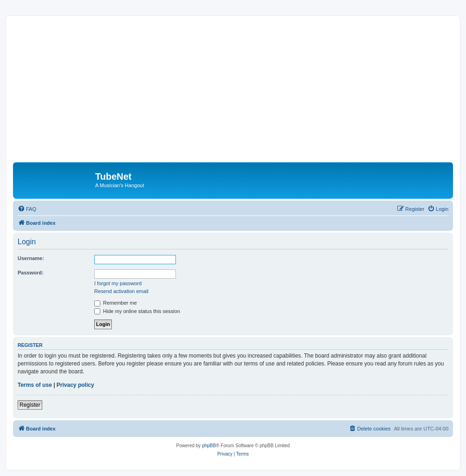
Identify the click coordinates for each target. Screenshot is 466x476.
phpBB (209, 446)
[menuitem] (27, 209)
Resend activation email (121, 291)
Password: (31, 273)
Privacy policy (75, 385)
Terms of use (35, 385)
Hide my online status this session (137, 311)
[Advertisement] (239, 92)
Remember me (116, 303)
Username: (31, 258)
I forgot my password (118, 283)
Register (30, 405)
